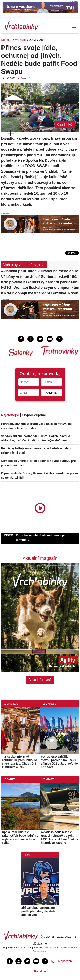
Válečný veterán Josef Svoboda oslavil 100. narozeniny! (40, 277)
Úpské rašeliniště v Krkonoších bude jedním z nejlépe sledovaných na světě (20, 837)
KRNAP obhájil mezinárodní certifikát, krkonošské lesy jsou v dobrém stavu (40, 293)
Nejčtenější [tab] (10, 415)
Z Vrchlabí (19, 40)
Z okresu (50, 704)
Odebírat (51, 393)
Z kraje (49, 779)
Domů (5, 40)
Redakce (40, 971)
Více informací (40, 680)
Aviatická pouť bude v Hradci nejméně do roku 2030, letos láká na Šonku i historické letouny (40, 271)
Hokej (28, 855)
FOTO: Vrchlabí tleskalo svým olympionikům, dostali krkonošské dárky (40, 287)
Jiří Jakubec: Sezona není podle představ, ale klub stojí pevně (39, 911)
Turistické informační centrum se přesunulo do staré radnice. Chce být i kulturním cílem (19, 762)
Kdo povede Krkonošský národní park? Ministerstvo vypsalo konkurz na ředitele (40, 282)
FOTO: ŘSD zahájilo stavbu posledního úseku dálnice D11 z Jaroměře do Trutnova (60, 762)
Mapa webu (66, 961)
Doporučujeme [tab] (34, 415)
